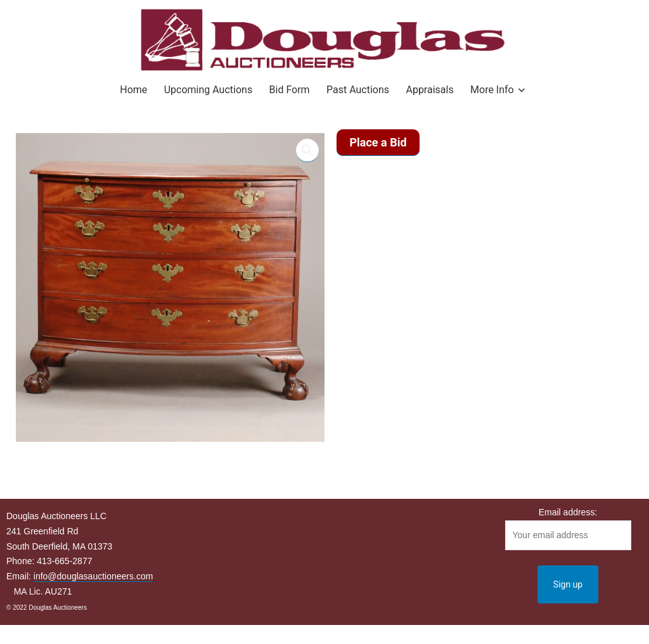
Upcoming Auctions (208, 90)
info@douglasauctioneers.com (93, 576)
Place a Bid (378, 142)
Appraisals (429, 90)
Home (133, 90)
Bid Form (290, 90)
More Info (492, 90)
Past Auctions (358, 90)
